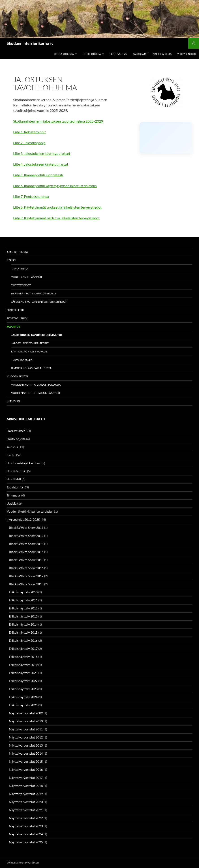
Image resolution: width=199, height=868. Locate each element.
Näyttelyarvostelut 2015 (26, 761)
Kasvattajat (140, 54)
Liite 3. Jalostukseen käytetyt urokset (42, 153)
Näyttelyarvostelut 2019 (26, 794)
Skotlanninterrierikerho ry (30, 43)
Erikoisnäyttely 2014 (23, 624)
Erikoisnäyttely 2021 (23, 673)
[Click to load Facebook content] (166, 138)
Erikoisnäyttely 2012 (23, 608)
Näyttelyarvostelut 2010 (26, 721)
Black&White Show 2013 (26, 544)
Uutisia (12, 503)
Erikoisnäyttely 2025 (23, 705)
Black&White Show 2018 (26, 584)
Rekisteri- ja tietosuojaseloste (34, 293)
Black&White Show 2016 (26, 568)
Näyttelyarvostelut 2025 (26, 842)
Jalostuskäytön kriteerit (30, 343)
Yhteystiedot (21, 285)
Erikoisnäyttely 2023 (23, 689)
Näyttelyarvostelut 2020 (26, 802)
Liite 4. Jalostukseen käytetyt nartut (41, 164)
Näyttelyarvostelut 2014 (26, 753)
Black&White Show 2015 (26, 560)
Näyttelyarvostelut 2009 (26, 713)
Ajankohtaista (17, 252)
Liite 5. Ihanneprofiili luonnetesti (38, 175)
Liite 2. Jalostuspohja (29, 143)
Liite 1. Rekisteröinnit (30, 132)
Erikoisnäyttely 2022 (23, 681)
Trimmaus (14, 495)
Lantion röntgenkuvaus (29, 351)
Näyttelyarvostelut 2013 (26, 745)
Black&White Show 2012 (26, 536)
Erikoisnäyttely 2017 (23, 649)
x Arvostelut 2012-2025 (23, 519)
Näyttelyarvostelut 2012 (26, 737)
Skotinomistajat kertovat (24, 463)
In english (14, 401)
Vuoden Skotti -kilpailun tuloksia (36, 385)
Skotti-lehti (15, 310)
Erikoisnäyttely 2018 (23, 657)
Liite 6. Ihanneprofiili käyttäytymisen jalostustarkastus (55, 186)
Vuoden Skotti (17, 376)
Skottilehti (14, 479)
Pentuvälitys (118, 54)
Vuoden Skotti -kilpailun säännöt (36, 393)
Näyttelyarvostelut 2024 (26, 834)
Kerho (11, 260)
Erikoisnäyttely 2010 (23, 592)
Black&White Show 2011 (26, 528)
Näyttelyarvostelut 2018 (26, 786)
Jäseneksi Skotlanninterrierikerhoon (39, 302)
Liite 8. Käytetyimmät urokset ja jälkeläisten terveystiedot (57, 207)
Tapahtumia (20, 269)
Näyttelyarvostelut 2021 (26, 810)
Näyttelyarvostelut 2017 (26, 778)
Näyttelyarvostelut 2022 (26, 818)
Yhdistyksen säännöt (27, 277)
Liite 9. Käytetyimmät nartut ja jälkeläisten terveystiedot (56, 218)
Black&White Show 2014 (26, 552)
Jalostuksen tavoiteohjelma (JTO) (37, 335)
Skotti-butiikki (18, 318)
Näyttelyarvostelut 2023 (26, 826)
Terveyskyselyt (22, 360)
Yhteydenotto (187, 54)
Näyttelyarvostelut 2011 (26, 729)
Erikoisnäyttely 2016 (23, 640)
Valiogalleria (162, 54)
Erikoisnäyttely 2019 (23, 665)
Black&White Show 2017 (26, 576)
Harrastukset (16, 431)
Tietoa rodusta (64, 54)
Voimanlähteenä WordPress (23, 863)
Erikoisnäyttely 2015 (23, 632)
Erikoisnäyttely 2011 (23, 600)
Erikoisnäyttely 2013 (23, 616)
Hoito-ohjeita (92, 54)
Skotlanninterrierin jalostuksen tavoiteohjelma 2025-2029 (58, 121)
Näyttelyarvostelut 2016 (26, 770)
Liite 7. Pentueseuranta (31, 196)
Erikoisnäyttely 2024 (23, 697)
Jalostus (13, 327)
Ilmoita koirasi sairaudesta (31, 368)
